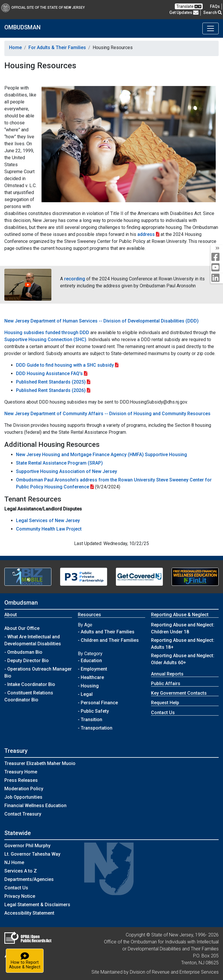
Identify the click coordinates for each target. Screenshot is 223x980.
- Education (90, 661)
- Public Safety (93, 711)
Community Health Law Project (49, 529)
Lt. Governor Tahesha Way (32, 854)
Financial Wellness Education (35, 806)
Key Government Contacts (179, 693)
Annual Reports (167, 674)
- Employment (92, 669)
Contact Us (163, 713)
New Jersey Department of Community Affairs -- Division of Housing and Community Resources (107, 414)
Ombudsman (21, 603)
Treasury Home (21, 772)
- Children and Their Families (108, 640)
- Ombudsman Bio (23, 652)
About (11, 615)
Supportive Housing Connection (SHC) (45, 339)
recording (75, 279)
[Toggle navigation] (211, 28)
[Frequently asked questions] (215, 6)
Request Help (165, 703)
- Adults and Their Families (106, 632)
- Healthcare (91, 677)
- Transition (90, 720)
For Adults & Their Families (57, 48)
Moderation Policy (24, 789)
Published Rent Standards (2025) (51, 382)
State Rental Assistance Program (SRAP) (59, 463)
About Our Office (22, 628)
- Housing (88, 686)
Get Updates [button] (184, 12)
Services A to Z (21, 871)
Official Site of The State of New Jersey (43, 8)
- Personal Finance (98, 703)
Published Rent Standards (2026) (51, 390)
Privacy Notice (20, 896)
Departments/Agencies (29, 879)
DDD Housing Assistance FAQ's (49, 373)
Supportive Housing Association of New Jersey (66, 471)
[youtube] (217, 268)
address (146, 234)
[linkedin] (217, 278)
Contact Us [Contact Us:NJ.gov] (16, 888)
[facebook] (217, 257)
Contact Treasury (23, 814)
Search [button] (213, 12)
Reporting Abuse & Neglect (180, 615)
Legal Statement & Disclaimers (37, 905)
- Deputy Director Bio (27, 661)
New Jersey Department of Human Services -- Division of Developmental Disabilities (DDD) (101, 321)
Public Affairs (166, 684)
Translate (189, 7)
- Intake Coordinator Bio (30, 684)
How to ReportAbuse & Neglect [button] (26, 960)
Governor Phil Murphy (27, 846)
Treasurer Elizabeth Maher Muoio (40, 763)
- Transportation (95, 728)
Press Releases (21, 780)
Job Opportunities (23, 797)
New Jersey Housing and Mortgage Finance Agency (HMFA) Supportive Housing (101, 455)
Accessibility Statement (29, 913)
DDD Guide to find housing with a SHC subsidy (65, 365)
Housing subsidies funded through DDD (47, 333)
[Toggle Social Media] (217, 248)
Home (15, 48)
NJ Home (14, 862)
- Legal (85, 694)
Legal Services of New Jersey (48, 521)
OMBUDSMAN (23, 27)
